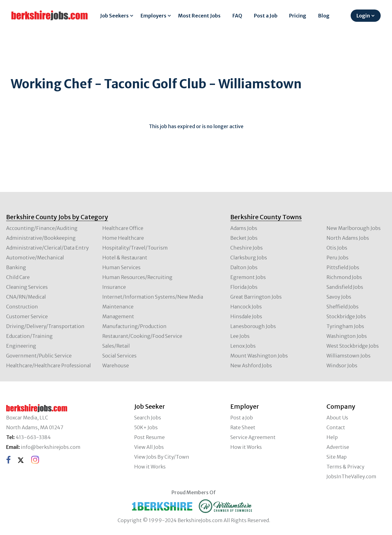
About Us (337, 418)
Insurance (114, 287)
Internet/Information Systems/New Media (153, 297)
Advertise (338, 447)
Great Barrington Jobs (256, 297)
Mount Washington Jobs (259, 356)
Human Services (121, 267)
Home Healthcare (123, 238)
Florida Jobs (244, 287)
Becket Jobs (244, 238)
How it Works (150, 467)
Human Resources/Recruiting (137, 277)
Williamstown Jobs (349, 356)
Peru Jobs (337, 258)
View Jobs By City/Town (162, 457)
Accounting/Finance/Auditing (42, 228)
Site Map (337, 457)
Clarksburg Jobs (249, 258)
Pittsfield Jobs (343, 267)
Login (363, 16)
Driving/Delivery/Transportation (45, 326)
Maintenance (118, 307)
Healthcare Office (123, 228)
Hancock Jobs (246, 307)
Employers (153, 16)
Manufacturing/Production (134, 326)
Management (118, 316)
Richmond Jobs (344, 277)
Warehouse (116, 365)
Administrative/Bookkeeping (41, 238)
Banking (16, 267)
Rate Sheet (243, 427)
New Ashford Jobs (251, 365)
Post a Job (266, 16)
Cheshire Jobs (247, 248)
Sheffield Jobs (343, 307)
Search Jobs (148, 418)
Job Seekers (114, 16)
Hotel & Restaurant (125, 258)
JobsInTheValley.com (351, 476)
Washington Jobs (347, 336)
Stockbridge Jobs (346, 316)
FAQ (237, 16)
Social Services (119, 356)
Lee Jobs (240, 336)
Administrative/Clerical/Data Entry (47, 248)
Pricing (298, 16)
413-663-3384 (33, 437)
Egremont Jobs (248, 277)
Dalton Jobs (244, 267)
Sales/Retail (116, 346)
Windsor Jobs (342, 365)
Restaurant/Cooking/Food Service (142, 336)
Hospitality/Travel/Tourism (135, 248)
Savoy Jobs (339, 297)
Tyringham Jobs (345, 326)
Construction (22, 307)
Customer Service (27, 316)
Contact (336, 427)
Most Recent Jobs (199, 16)
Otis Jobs (337, 248)
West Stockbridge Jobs (353, 346)
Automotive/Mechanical (35, 258)
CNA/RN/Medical (26, 297)
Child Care (18, 277)
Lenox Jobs (243, 346)
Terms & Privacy (345, 467)
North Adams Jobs (348, 238)
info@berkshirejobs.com (51, 447)
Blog (324, 16)
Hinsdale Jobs (246, 316)
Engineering (21, 346)
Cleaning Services (27, 287)
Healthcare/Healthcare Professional (49, 365)
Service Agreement (253, 437)
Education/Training (29, 336)
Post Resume (149, 437)
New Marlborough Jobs (354, 228)
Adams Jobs (244, 228)
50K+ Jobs (146, 427)
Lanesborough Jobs (253, 326)
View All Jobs (149, 447)
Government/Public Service (39, 356)
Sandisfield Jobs (345, 287)
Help (332, 437)
